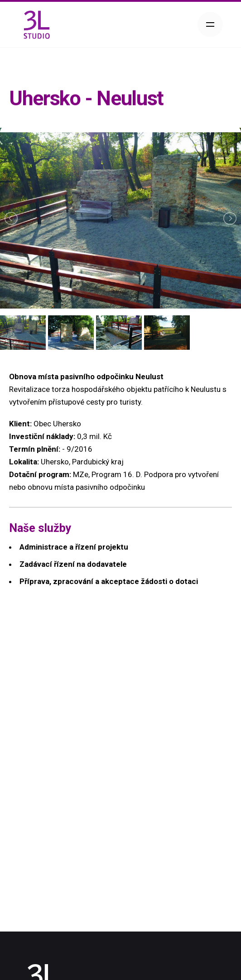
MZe (81, 474)
